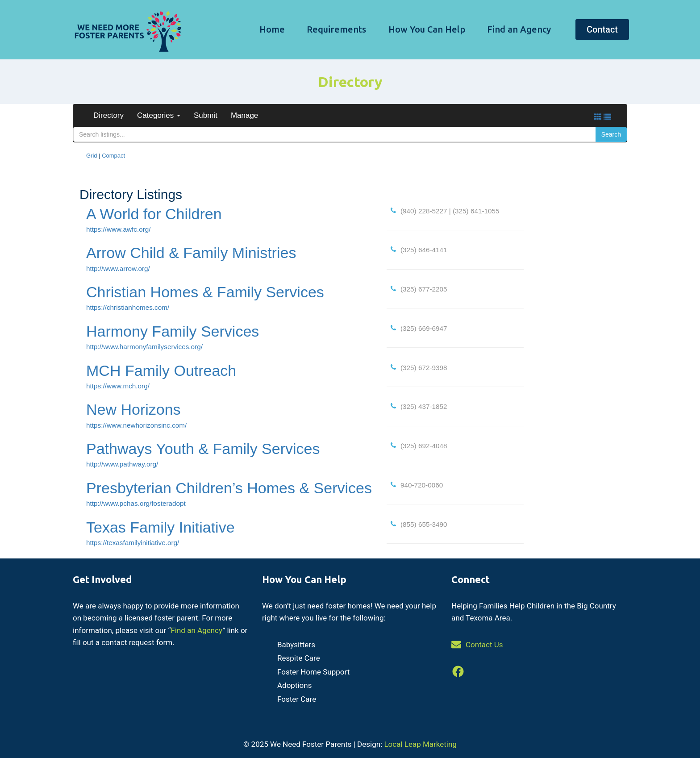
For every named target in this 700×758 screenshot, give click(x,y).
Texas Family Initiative (160, 527)
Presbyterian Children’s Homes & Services (229, 488)
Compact (113, 156)
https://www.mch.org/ (118, 386)
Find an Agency (519, 29)
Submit (206, 115)
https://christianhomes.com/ (128, 307)
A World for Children (154, 214)
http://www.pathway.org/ (122, 464)
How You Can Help (427, 29)
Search (611, 134)
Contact (602, 29)
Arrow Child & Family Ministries (191, 253)
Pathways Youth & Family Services (203, 449)
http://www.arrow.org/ (118, 269)
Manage (244, 115)
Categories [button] (159, 115)
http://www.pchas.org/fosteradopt (136, 503)
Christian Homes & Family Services (205, 292)
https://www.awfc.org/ (119, 229)
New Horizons (133, 409)
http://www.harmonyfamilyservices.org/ (144, 347)
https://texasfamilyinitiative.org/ (133, 543)
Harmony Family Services (173, 331)
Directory (108, 115)
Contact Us (484, 645)
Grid (92, 156)
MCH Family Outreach (161, 371)
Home (272, 29)
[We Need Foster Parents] (127, 30)
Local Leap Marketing (420, 744)
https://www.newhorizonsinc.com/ (136, 425)
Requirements (336, 29)
